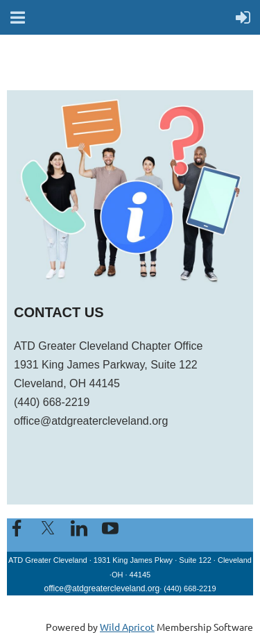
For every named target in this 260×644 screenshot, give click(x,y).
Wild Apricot (127, 627)
